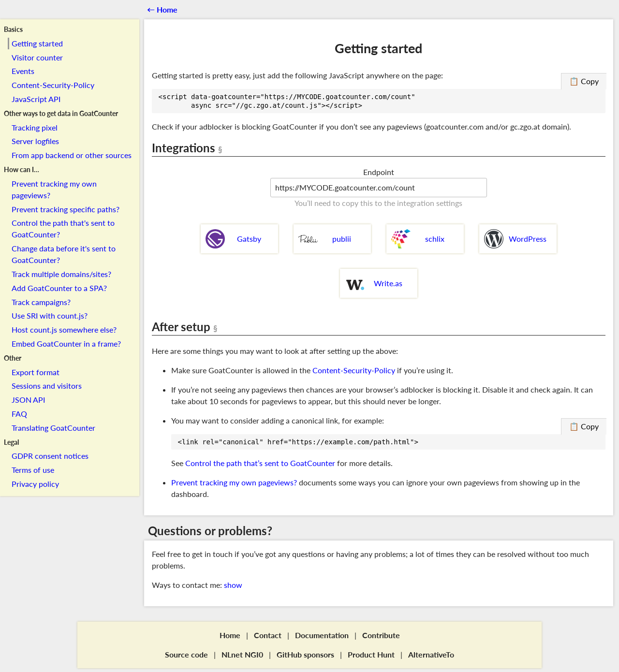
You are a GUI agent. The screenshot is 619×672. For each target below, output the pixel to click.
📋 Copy (584, 81)
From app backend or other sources (72, 155)
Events (23, 71)
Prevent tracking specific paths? (66, 209)
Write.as (374, 283)
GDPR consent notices (50, 456)
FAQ (19, 414)
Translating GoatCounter (53, 428)
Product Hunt (371, 654)
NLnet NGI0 (242, 654)
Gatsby (233, 239)
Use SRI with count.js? (50, 315)
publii (325, 239)
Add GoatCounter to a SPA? (59, 288)
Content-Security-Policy (53, 85)
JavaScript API (36, 99)
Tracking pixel (35, 127)
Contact (268, 635)
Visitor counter (37, 57)
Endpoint (379, 172)
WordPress (515, 239)
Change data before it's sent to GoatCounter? (64, 254)
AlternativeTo (431, 654)
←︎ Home (162, 9)
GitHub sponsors (305, 654)
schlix (418, 239)
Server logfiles (35, 141)
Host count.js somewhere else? (64, 329)
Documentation (322, 635)
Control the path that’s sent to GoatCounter (260, 463)
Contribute (381, 635)
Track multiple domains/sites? (61, 274)
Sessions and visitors (47, 386)
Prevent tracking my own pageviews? (54, 189)
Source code (186, 654)
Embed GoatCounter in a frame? (66, 343)
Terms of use (33, 470)
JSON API (28, 400)
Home (230, 635)
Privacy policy (35, 484)
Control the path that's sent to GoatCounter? (63, 228)
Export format (36, 372)
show (233, 585)
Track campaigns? (41, 302)
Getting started (37, 43)
